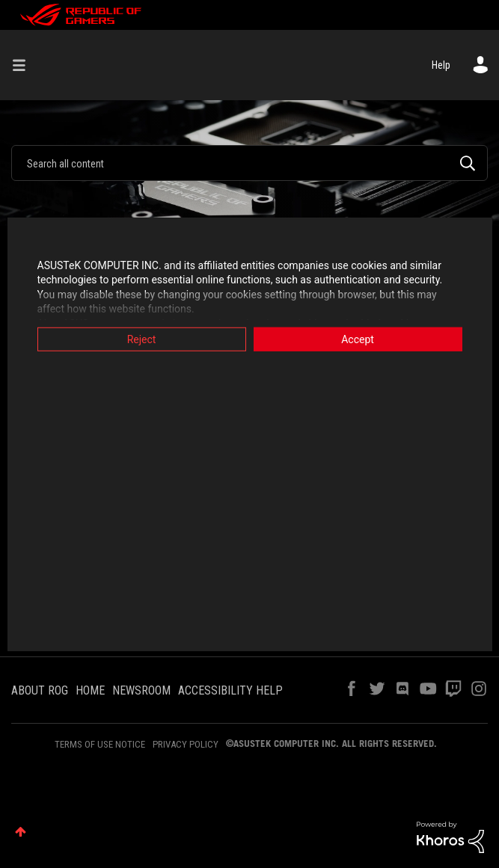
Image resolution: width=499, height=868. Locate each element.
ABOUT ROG (40, 690)
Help (441, 65)
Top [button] (21, 832)
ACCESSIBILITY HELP (230, 690)
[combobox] (249, 163)
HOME (90, 690)
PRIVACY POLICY (186, 744)
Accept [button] (358, 339)
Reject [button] (142, 339)
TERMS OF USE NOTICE (100, 744)
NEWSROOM (141, 690)
